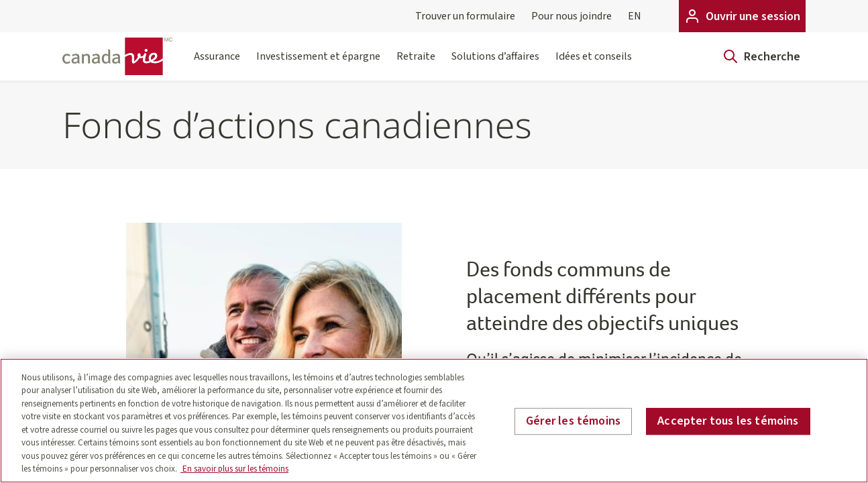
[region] (434, 421)
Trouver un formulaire (465, 16)
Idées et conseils (594, 65)
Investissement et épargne (318, 65)
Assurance (217, 65)
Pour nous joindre (572, 16)
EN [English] (635, 16)
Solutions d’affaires (495, 65)
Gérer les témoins (573, 421)
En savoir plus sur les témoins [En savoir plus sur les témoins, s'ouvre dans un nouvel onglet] (234, 469)
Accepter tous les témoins (728, 421)
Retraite (416, 65)
